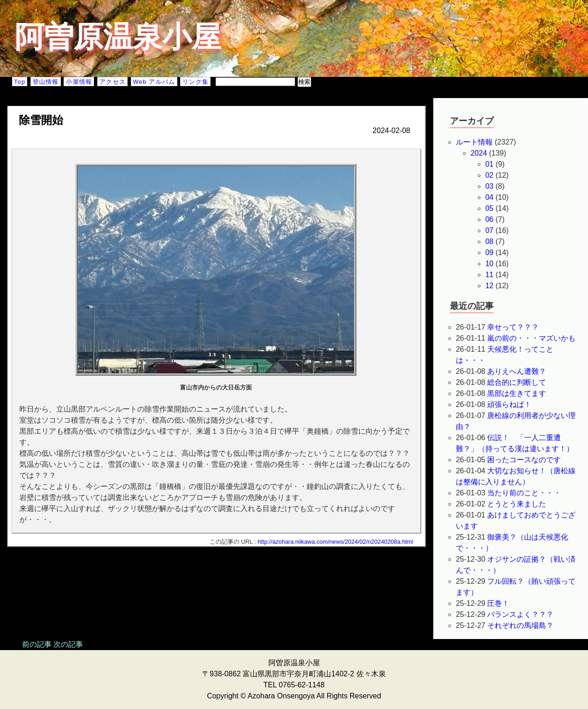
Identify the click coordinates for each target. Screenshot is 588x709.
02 (489, 175)
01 (489, 164)
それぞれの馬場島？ (520, 625)
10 (489, 264)
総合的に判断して (517, 382)
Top (20, 82)
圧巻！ (498, 603)
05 (489, 208)
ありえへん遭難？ (517, 371)
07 (489, 230)
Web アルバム (154, 82)
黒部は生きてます (517, 393)
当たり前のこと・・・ (524, 493)
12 (489, 286)
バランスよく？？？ (520, 614)
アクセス (113, 82)
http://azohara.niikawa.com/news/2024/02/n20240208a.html (335, 542)
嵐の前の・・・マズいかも (531, 338)
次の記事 (68, 644)
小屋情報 (79, 82)
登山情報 (46, 82)
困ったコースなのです (524, 460)
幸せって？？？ (513, 327)
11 (489, 275)
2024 (479, 153)
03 (489, 186)
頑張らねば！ (509, 404)
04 (489, 197)
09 (489, 253)
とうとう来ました (517, 504)
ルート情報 (474, 142)
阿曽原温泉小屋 (118, 37)
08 (489, 241)
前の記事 (37, 644)
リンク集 (195, 82)
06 (489, 219)
